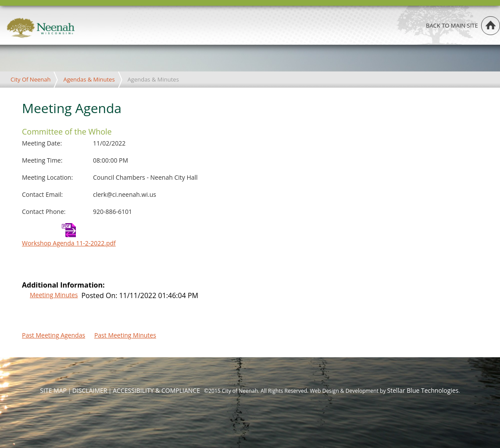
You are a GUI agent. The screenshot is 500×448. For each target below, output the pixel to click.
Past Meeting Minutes (125, 335)
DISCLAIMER (90, 390)
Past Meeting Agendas (54, 335)
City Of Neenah (30, 79)
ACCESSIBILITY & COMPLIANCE (156, 390)
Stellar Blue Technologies (423, 390)
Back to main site (452, 25)
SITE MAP (53, 390)
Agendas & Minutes (89, 79)
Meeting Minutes (54, 295)
